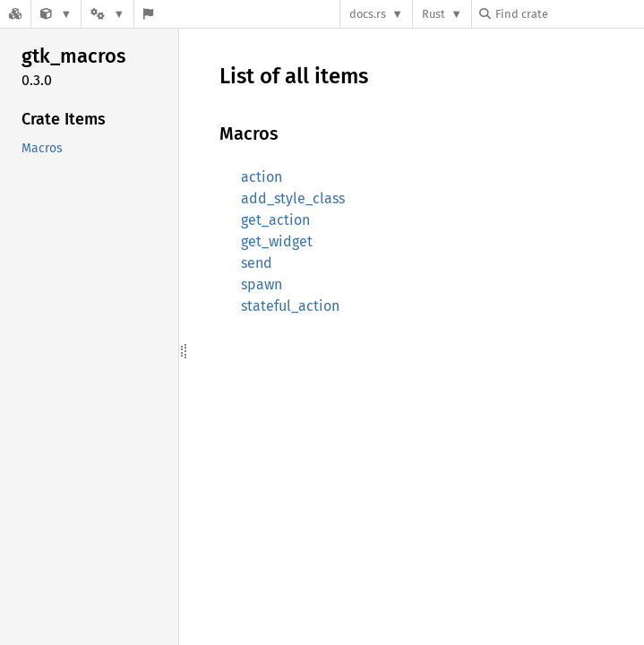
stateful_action (290, 306)
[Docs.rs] (15, 14)
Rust (434, 14)
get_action (275, 220)
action (262, 177)
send (257, 263)
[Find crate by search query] (569, 14)
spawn (262, 284)
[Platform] (107, 14)
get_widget (277, 241)
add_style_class (293, 198)
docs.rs (368, 14)
